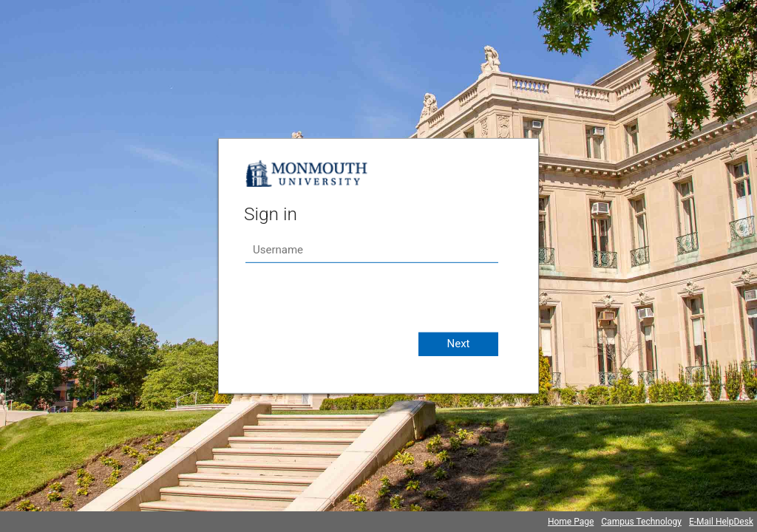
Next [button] (458, 344)
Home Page (571, 522)
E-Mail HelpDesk (721, 522)
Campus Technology (641, 522)
